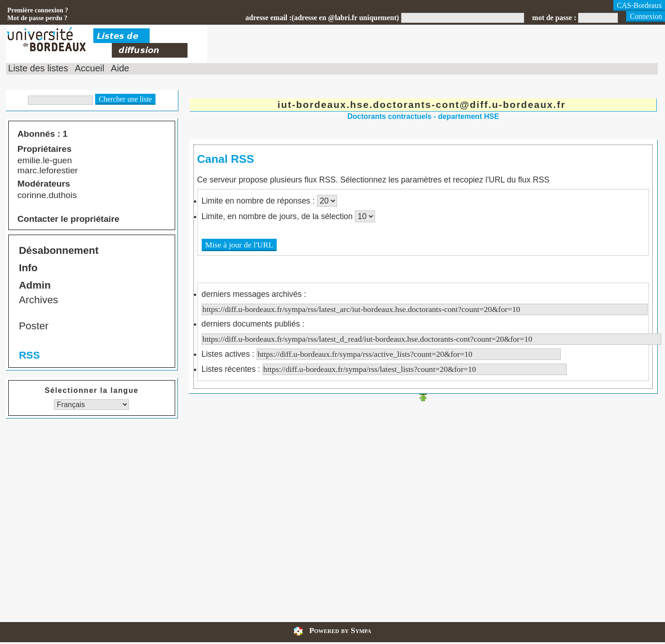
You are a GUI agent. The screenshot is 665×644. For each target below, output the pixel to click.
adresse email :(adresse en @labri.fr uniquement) (322, 18)
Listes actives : (381, 354)
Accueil (89, 68)
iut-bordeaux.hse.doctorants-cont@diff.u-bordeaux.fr (422, 105)
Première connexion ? (38, 10)
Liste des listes (38, 68)
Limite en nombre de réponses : (259, 201)
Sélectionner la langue (92, 390)
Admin (35, 285)
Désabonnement (59, 250)
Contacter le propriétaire (68, 219)
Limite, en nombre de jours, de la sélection (278, 216)
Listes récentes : (384, 369)
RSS (29, 355)
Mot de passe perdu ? (37, 18)
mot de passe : (554, 18)
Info (28, 268)
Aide (120, 68)
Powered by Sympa (340, 630)
